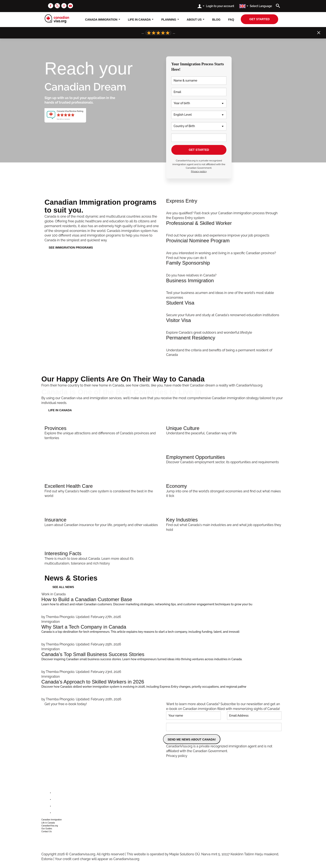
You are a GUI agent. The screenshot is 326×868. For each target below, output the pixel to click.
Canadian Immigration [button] (52, 820)
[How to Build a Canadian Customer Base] (163, 606)
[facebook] (51, 6)
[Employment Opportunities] (224, 459)
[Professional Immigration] (224, 229)
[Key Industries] (224, 524)
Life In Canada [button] (141, 20)
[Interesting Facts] (102, 557)
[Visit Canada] (224, 326)
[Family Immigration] (224, 269)
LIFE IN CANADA (60, 410)
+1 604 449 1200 (52, 838)
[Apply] (224, 346)
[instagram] (64, 6)
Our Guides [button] (47, 829)
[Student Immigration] (224, 309)
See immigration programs (71, 248)
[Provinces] (102, 432)
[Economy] (224, 490)
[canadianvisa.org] (57, 19)
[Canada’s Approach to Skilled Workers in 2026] (163, 688)
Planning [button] (170, 20)
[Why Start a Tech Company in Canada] (163, 633)
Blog (216, 20)
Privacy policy (199, 171)
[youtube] (70, 6)
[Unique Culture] (224, 430)
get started (259, 19)
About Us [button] (196, 20)
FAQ (231, 20)
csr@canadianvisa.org (56, 843)
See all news (63, 587)
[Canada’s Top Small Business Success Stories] (163, 661)
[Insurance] (102, 521)
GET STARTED (199, 150)
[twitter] (57, 6)
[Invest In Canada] (224, 289)
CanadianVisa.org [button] (50, 826)
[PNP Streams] (224, 249)
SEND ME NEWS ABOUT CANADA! (192, 739)
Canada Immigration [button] (103, 20)
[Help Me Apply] (224, 209)
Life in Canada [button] (48, 823)
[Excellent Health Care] (102, 490)
